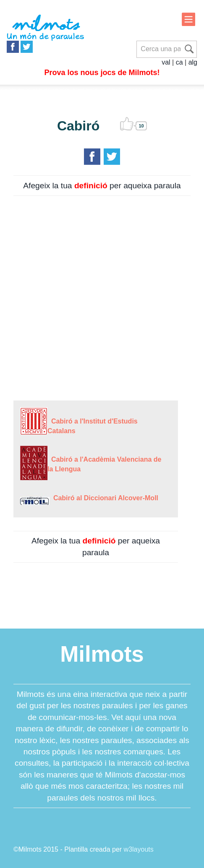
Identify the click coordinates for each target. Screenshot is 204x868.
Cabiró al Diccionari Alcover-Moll (104, 498)
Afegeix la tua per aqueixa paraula (102, 186)
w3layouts (139, 849)
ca (179, 62)
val (166, 62)
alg (193, 62)
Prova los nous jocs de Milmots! (102, 73)
